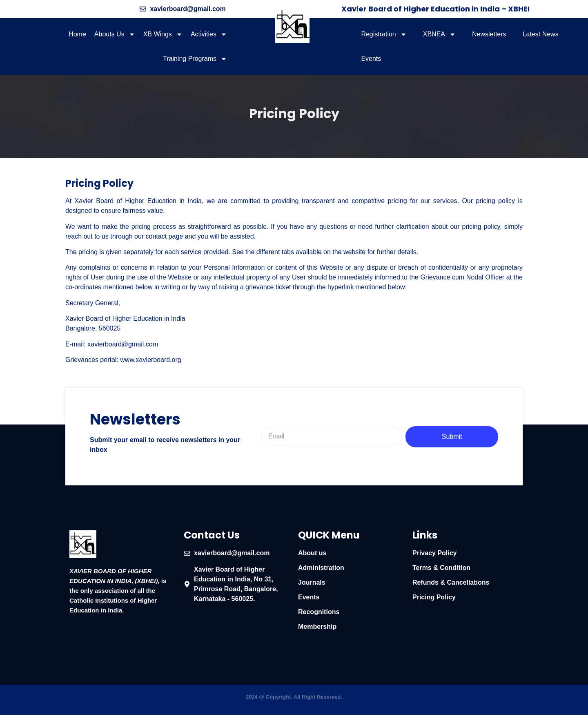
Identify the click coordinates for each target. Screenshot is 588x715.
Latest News (541, 34)
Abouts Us (115, 34)
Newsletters (489, 34)
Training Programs (195, 59)
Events (371, 59)
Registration (384, 34)
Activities (209, 34)
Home (77, 34)
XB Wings (163, 34)
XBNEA (439, 34)
